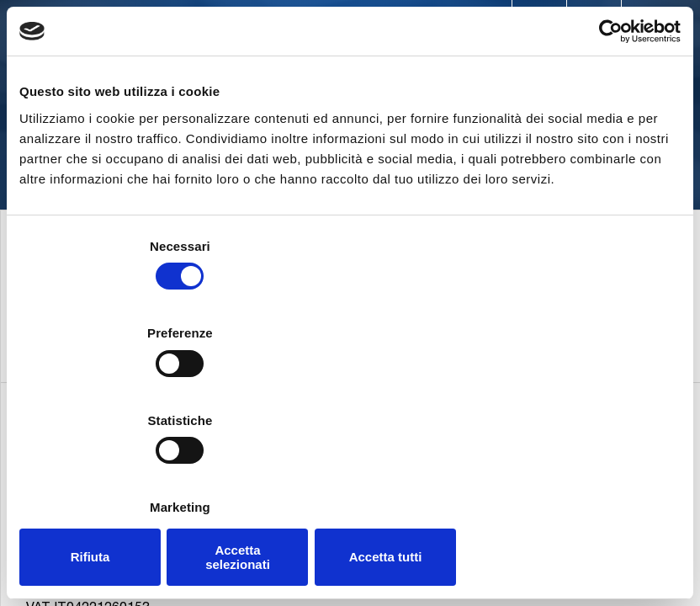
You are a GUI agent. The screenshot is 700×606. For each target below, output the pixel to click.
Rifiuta (127, 478)
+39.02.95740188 (215, 598)
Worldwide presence (323, 24)
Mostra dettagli (602, 427)
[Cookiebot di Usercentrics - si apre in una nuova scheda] (607, 119)
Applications (440, 59)
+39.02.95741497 (98, 598)
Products (323, 59)
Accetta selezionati (350, 478)
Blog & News (634, 24)
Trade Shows (530, 24)
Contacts (202, 24)
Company (227, 59)
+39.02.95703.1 (93, 576)
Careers (438, 24)
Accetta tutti (573, 478)
